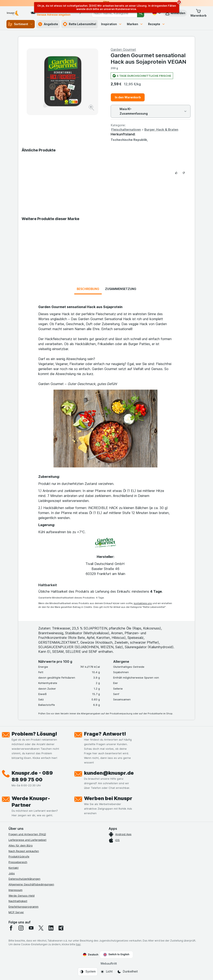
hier (78, 944)
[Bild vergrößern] (92, 108)
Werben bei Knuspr (108, 798)
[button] (198, 13)
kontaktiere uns (143, 603)
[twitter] (41, 928)
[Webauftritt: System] (88, 972)
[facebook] (11, 928)
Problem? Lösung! (34, 734)
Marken (135, 24)
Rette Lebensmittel (80, 24)
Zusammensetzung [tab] (121, 289)
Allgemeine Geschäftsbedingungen (31, 884)
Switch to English (116, 954)
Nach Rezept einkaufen (24, 851)
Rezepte (157, 24)
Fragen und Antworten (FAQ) (27, 834)
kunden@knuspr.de (109, 773)
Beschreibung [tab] (88, 289)
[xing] (61, 928)
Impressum (15, 890)
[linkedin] (51, 928)
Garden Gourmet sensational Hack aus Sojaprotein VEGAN (148, 58)
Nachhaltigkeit (18, 901)
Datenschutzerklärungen (24, 879)
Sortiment (21, 24)
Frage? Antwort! (105, 734)
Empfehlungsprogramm (24, 907)
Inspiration (111, 24)
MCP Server (16, 912)
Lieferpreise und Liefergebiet (27, 840)
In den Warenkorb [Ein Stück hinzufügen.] (128, 97)
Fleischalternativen (126, 129)
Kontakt (14, 868)
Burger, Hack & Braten (161, 129)
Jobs (12, 873)
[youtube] (31, 928)
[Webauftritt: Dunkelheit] (127, 972)
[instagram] (21, 928)
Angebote (48, 24)
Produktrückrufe (19, 856)
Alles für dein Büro (21, 845)
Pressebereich (18, 862)
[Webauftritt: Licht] (106, 972)
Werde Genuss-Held (22, 896)
